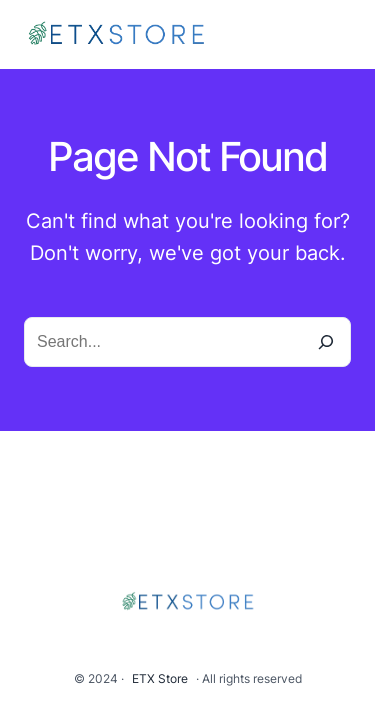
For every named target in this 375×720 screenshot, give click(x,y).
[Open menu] (339, 35)
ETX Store (160, 678)
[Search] (326, 342)
